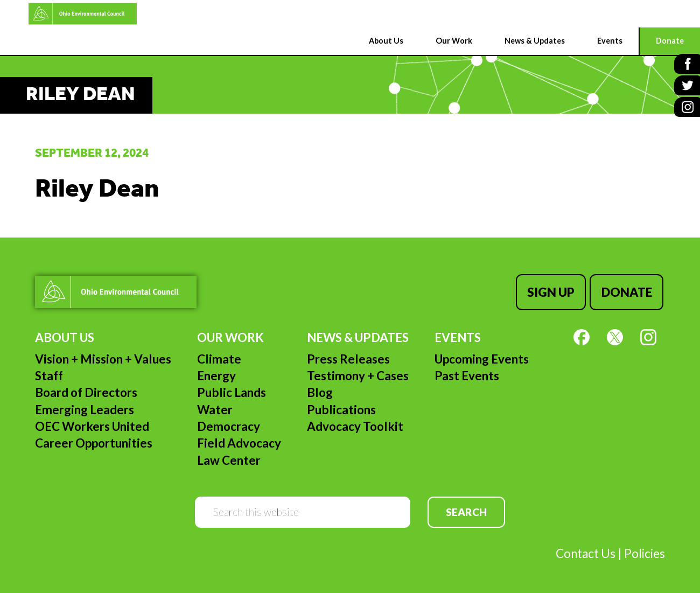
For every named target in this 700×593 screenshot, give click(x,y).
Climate (219, 355)
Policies (645, 550)
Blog (320, 389)
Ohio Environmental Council (57, 14)
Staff (49, 372)
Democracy (229, 423)
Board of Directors (86, 389)
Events (458, 334)
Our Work (230, 334)
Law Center (229, 456)
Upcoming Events (482, 355)
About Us (65, 334)
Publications (341, 406)
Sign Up (554, 290)
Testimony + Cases (358, 372)
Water (215, 406)
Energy (216, 372)
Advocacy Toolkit (355, 423)
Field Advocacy (239, 440)
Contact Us (586, 550)
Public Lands (232, 389)
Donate (628, 290)
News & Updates (358, 334)
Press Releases (348, 355)
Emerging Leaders (85, 406)
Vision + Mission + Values (103, 355)
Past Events (467, 372)
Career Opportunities (94, 440)
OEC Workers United (92, 423)
